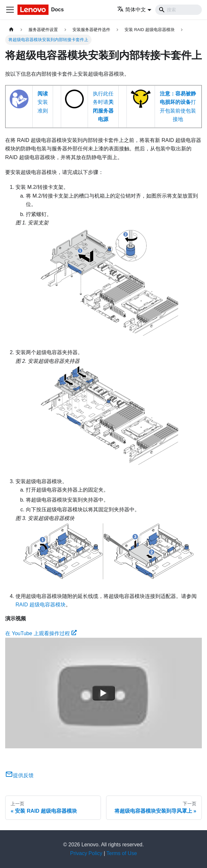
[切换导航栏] (10, 10)
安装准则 (43, 102)
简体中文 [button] (131, 10)
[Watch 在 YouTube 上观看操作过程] (103, 693)
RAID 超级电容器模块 (41, 605)
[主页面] (11, 30)
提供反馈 (19, 775)
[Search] (179, 10)
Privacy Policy (86, 853)
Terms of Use (122, 853)
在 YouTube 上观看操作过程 (41, 633)
